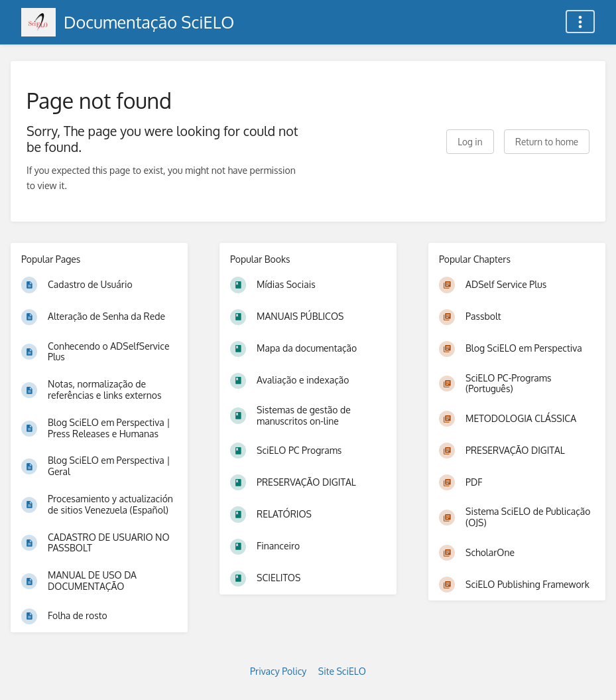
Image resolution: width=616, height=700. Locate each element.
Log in (470, 142)
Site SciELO (342, 671)
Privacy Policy (278, 671)
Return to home (547, 142)
